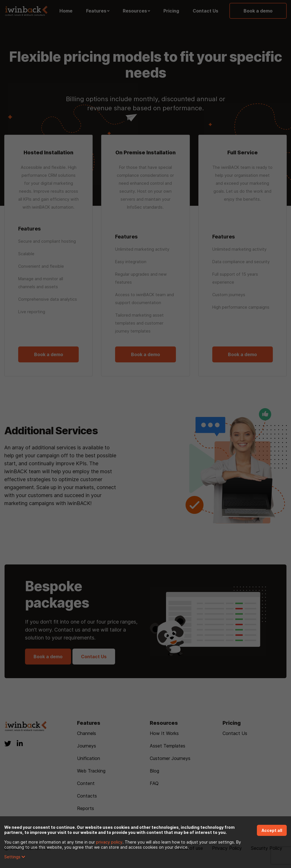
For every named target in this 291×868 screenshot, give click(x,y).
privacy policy (109, 842)
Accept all (272, 830)
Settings (15, 857)
